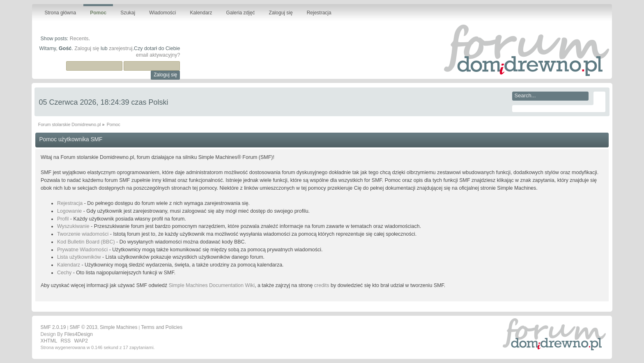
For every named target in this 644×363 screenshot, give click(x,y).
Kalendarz (69, 265)
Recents (79, 39)
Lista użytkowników (79, 257)
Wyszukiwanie (73, 226)
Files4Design (78, 334)
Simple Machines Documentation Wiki (212, 285)
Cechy (64, 273)
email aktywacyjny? (158, 55)
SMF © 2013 (83, 327)
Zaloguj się (87, 48)
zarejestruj (121, 48)
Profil (63, 219)
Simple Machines (118, 327)
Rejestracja (70, 203)
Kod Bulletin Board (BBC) (86, 242)
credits (322, 285)
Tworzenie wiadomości (83, 234)
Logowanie (69, 211)
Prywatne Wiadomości (82, 250)
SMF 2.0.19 (53, 327)
